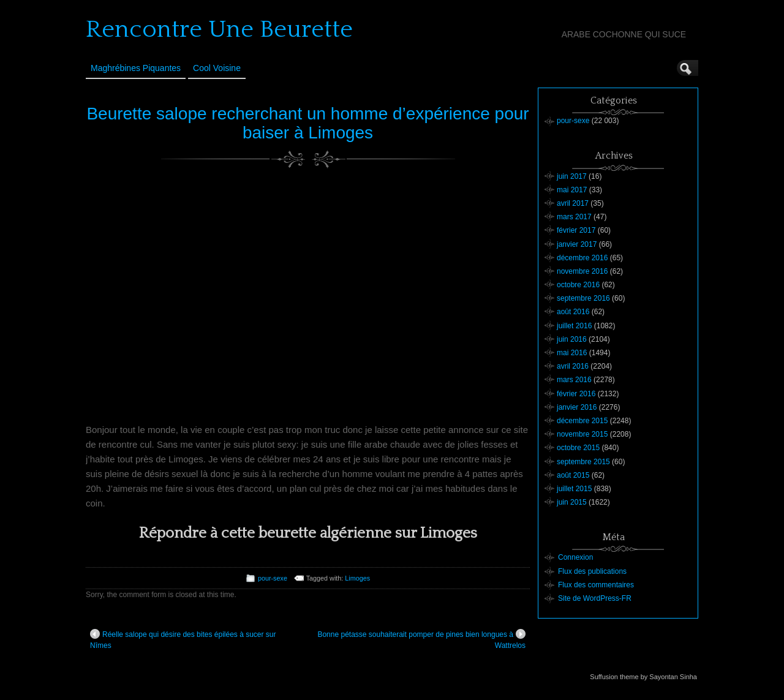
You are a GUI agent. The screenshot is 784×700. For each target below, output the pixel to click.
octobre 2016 (578, 285)
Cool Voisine (217, 68)
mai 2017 (572, 190)
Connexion (575, 557)
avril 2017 (573, 203)
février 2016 (576, 394)
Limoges (357, 578)
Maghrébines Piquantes (136, 68)
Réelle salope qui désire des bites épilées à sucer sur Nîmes (183, 639)
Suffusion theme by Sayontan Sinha (643, 677)
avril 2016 (573, 366)
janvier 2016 (577, 407)
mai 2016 (572, 353)
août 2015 (573, 475)
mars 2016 (574, 380)
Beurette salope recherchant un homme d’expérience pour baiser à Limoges (307, 123)
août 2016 (573, 312)
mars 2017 (574, 217)
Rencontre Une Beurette (219, 29)
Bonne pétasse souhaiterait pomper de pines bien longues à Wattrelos (421, 639)
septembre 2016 (583, 298)
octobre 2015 (578, 448)
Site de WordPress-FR (595, 598)
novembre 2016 (582, 271)
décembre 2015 (582, 421)
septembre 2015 (583, 462)
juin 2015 (572, 502)
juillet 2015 (574, 489)
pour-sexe (273, 578)
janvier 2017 (577, 244)
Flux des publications (592, 571)
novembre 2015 (582, 434)
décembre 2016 (582, 258)
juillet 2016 (574, 326)
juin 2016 (572, 339)
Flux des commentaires (596, 585)
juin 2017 (572, 176)
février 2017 (576, 230)
